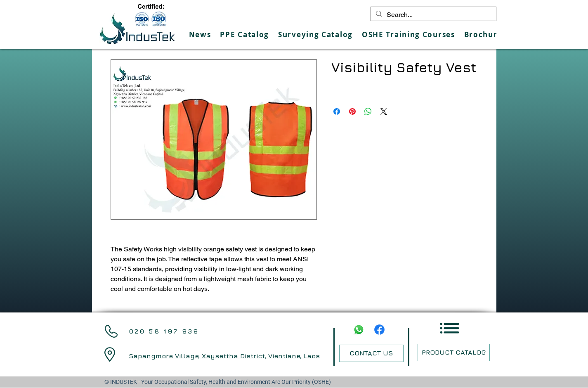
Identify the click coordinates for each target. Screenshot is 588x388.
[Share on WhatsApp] (368, 111)
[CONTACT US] (371, 353)
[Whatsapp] (359, 330)
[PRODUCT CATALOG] (454, 353)
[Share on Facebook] (337, 111)
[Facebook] (379, 330)
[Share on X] (384, 111)
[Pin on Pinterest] (352, 111)
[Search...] (433, 15)
